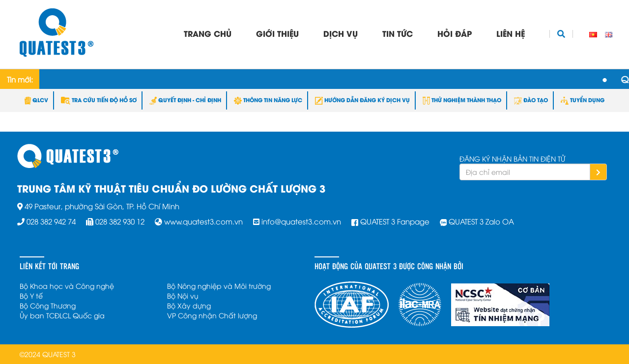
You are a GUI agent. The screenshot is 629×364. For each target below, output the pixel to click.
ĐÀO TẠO (531, 100)
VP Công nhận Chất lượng (212, 315)
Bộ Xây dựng (189, 305)
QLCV (36, 100)
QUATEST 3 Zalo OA (481, 221)
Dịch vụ (341, 33)
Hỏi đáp (455, 33)
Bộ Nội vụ (183, 295)
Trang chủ (208, 33)
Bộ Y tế (31, 295)
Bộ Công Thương (48, 305)
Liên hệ (511, 33)
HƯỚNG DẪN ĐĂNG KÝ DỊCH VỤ (362, 100)
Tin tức (398, 33)
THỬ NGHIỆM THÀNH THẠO (462, 100)
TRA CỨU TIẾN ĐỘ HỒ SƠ (99, 100)
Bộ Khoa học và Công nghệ (67, 286)
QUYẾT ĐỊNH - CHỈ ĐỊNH (185, 100)
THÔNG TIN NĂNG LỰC (268, 100)
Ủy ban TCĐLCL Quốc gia (62, 315)
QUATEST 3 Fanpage (395, 221)
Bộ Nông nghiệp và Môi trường (219, 286)
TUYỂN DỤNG (583, 100)
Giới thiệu (277, 33)
